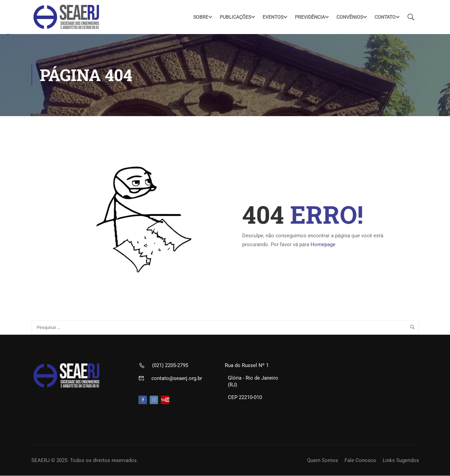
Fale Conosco (360, 461)
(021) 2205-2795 (170, 366)
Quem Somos (323, 461)
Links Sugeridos (401, 461)
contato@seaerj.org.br (177, 379)
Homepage (323, 245)
